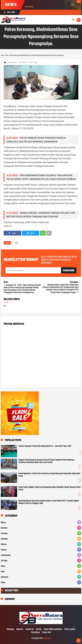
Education (4, 539)
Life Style (4, 561)
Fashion (4, 550)
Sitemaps (10, 629)
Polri (17, 243)
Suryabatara (47, 638)
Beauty (3, 523)
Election (4, 544)
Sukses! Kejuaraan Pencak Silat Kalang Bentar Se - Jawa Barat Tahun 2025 (45, 446)
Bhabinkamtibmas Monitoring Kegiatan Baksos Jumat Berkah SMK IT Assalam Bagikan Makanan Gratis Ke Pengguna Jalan (49, 502)
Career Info (46, 633)
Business (4, 528)
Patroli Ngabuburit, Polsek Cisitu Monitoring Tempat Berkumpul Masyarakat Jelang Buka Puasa (49, 475)
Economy (4, 533)
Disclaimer (36, 633)
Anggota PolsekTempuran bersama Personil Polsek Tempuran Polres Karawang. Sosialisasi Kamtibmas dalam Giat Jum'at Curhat (46, 461)
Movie (3, 566)
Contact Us (30, 629)
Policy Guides (70, 629)
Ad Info (39, 629)
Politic (3, 583)
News (3, 572)
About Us (20, 629)
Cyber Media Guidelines (53, 629)
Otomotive (4, 577)
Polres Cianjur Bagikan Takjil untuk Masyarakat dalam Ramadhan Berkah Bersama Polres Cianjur (50, 488)
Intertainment (6, 555)
